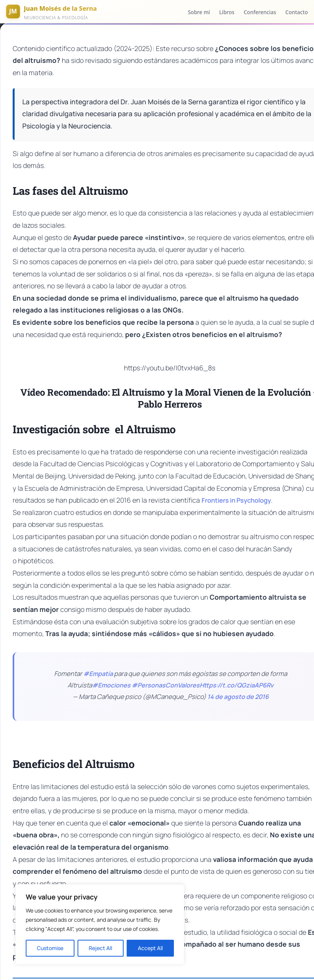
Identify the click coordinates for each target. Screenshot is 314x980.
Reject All (100, 948)
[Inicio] (51, 12)
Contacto (297, 12)
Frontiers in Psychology (190, 498)
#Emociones (111, 669)
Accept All (150, 948)
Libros (227, 12)
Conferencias (260, 12)
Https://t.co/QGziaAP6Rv (237, 669)
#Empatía (98, 658)
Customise (50, 948)
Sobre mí (199, 12)
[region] (100, 924)
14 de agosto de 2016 (238, 681)
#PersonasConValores (166, 669)
